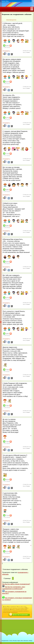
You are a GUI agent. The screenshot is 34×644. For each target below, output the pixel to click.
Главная (3, 1)
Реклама (15, 641)
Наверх (31, 641)
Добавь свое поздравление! (20, 615)
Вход (7, 1)
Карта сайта (20, 641)
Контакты (26, 641)
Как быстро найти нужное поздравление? (16, 584)
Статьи (10, 641)
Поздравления (5, 641)
